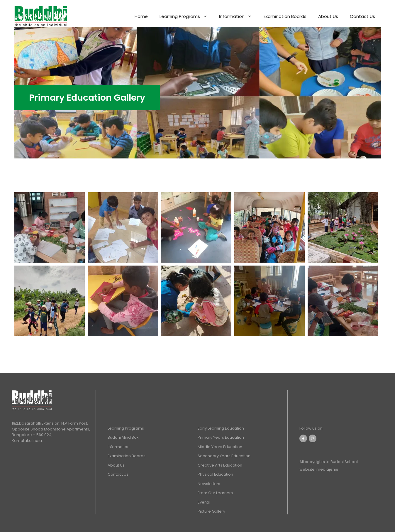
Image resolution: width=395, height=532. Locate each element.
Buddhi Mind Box (123, 437)
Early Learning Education (221, 428)
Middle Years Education (220, 447)
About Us (328, 16)
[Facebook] (303, 438)
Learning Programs (186, 16)
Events (204, 502)
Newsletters (209, 484)
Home (141, 16)
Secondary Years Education (224, 456)
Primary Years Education (221, 437)
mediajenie (327, 469)
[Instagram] (313, 438)
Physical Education (215, 474)
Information (238, 16)
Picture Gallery (211, 511)
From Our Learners (215, 493)
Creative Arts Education (220, 465)
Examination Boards (285, 16)
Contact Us (362, 16)
